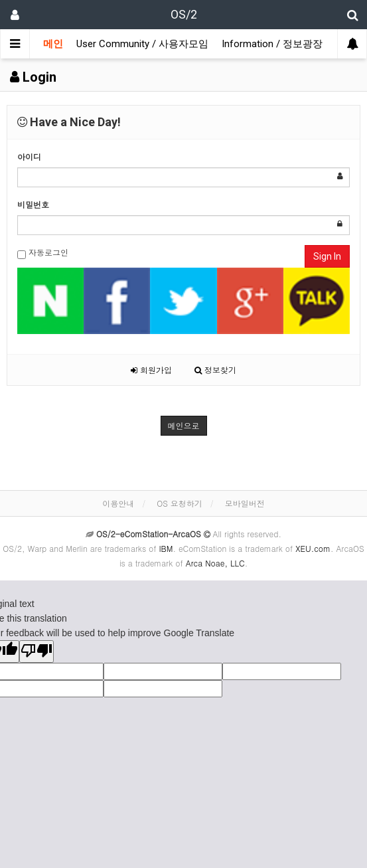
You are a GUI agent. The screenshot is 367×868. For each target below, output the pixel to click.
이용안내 (118, 503)
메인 (53, 44)
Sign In (327, 256)
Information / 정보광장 (272, 44)
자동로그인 (43, 253)
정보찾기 (215, 370)
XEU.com (313, 548)
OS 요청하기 (180, 503)
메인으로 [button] (184, 425)
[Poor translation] (37, 651)
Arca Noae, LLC (215, 563)
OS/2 (184, 14)
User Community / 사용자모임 (142, 44)
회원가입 (151, 370)
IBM (166, 548)
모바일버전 (245, 503)
